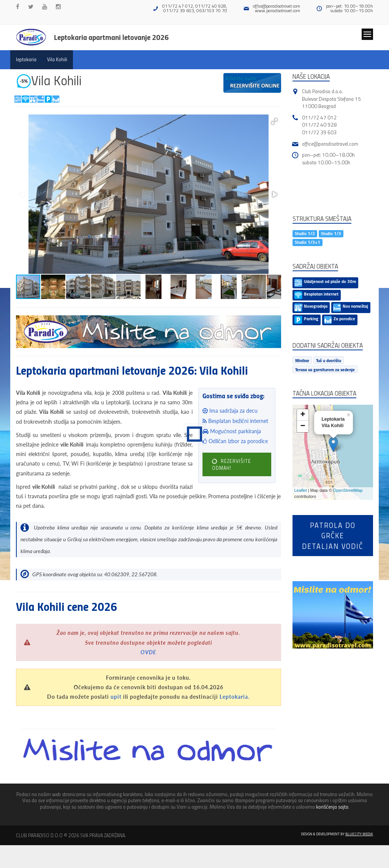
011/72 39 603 (319, 132)
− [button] (303, 426)
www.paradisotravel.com (278, 10)
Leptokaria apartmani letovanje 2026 (111, 37)
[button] (274, 121)
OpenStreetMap (348, 490)
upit (116, 697)
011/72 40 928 (319, 125)
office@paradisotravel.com (277, 6)
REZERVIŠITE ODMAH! (231, 464)
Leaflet (301, 490)
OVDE (149, 652)
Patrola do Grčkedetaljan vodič (333, 536)
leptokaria (26, 59)
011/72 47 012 (319, 117)
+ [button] (303, 415)
